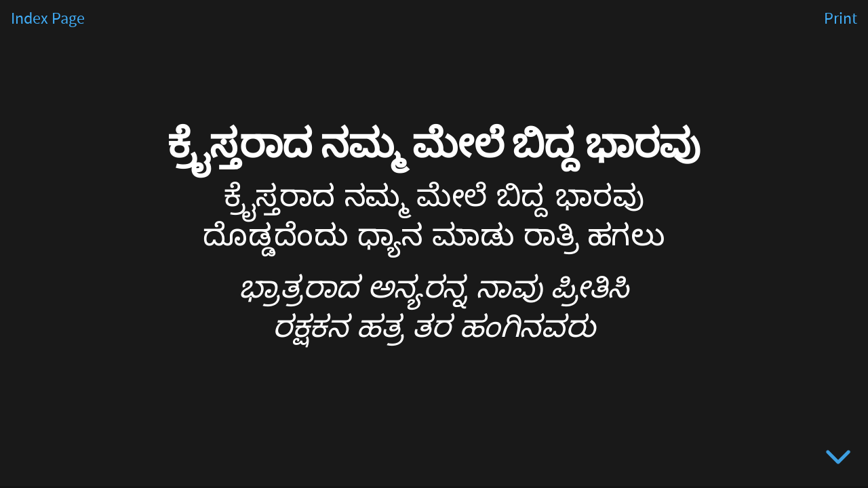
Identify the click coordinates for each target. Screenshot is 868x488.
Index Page (48, 19)
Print (841, 19)
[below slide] (838, 460)
